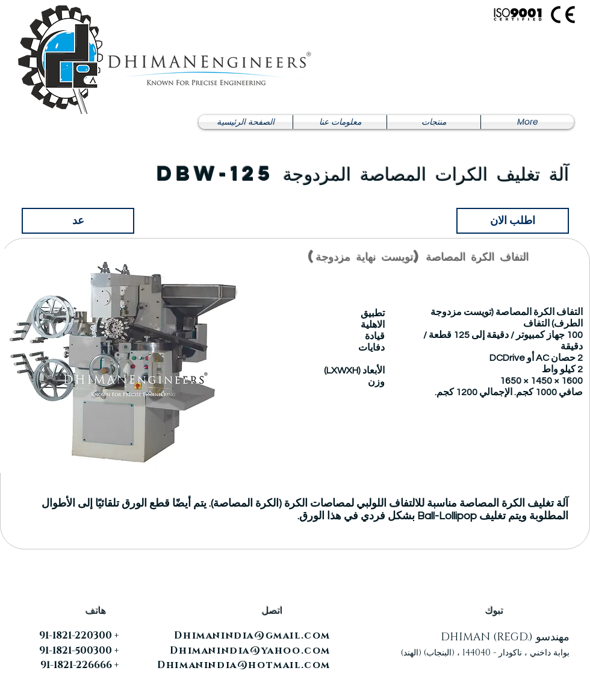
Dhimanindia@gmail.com (252, 636)
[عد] (78, 221)
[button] (434, 122)
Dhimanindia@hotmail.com (244, 665)
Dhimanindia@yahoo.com (250, 651)
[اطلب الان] (513, 221)
